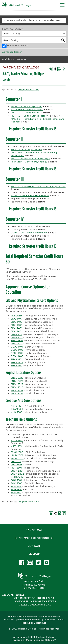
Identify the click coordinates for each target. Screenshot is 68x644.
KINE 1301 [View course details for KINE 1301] (16, 486)
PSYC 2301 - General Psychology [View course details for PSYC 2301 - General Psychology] (29, 162)
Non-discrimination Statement (22, 617)
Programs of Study (28, 90)
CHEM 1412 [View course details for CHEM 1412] (17, 337)
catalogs (22, 637)
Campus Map (34, 530)
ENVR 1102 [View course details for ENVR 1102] (17, 344)
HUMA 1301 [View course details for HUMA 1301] (17, 455)
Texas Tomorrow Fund (35, 605)
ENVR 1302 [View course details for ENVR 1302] (17, 341)
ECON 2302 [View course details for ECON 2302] (17, 474)
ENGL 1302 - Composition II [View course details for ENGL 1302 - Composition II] (26, 150)
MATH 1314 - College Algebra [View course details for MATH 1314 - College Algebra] (27, 110)
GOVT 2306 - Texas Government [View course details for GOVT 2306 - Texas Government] (29, 233)
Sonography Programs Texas (35, 601)
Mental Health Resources (29, 620)
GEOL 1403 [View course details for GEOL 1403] (17, 350)
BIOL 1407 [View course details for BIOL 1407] (16, 319)
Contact (34, 546)
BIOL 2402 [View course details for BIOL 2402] (17, 331)
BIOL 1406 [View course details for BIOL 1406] (16, 316)
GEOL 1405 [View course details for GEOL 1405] (17, 356)
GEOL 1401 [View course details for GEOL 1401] (17, 347)
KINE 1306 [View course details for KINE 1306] (16, 490)
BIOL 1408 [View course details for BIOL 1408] (16, 322)
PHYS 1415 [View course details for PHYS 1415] (16, 365)
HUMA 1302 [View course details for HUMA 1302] (17, 458)
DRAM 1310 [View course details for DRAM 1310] (17, 409)
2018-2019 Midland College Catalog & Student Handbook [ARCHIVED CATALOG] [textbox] (35, 20)
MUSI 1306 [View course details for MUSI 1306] (16, 412)
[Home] (17, 5)
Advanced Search (12, 52)
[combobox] (34, 20)
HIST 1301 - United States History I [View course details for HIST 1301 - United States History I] (30, 116)
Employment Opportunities (34, 538)
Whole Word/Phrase (18, 46)
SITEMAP (34, 554)
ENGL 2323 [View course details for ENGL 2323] (17, 381)
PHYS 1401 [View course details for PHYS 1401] (16, 359)
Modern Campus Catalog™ (41, 640)
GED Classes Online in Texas (34, 598)
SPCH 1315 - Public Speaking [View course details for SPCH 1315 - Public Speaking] (26, 107)
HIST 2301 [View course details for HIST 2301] (16, 468)
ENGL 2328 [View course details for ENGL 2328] (17, 387)
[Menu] (62, 5)
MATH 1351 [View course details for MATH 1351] (16, 446)
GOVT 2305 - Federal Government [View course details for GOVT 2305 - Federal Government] (30, 195)
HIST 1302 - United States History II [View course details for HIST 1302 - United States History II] (30, 159)
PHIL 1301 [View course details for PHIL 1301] (16, 462)
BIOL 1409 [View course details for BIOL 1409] (16, 325)
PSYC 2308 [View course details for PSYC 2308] (17, 452)
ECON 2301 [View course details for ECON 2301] (17, 471)
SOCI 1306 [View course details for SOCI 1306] (16, 483)
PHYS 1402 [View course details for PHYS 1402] (17, 362)
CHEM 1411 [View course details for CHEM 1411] (16, 334)
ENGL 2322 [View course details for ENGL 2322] (17, 378)
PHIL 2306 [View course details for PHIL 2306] (16, 465)
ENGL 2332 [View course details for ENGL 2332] (17, 390)
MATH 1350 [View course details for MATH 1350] (17, 440)
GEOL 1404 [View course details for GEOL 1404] (17, 353)
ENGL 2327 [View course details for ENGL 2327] (17, 384)
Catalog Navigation (16, 59)
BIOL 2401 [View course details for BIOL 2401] (16, 328)
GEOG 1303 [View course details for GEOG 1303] (17, 477)
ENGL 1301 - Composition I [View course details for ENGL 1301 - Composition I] (26, 113)
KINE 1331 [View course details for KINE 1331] (16, 493)
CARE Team (49, 620)
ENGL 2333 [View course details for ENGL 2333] (17, 393)
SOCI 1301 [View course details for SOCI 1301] (16, 480)
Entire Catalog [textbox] (12, 34)
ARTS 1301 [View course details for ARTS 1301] (16, 406)
